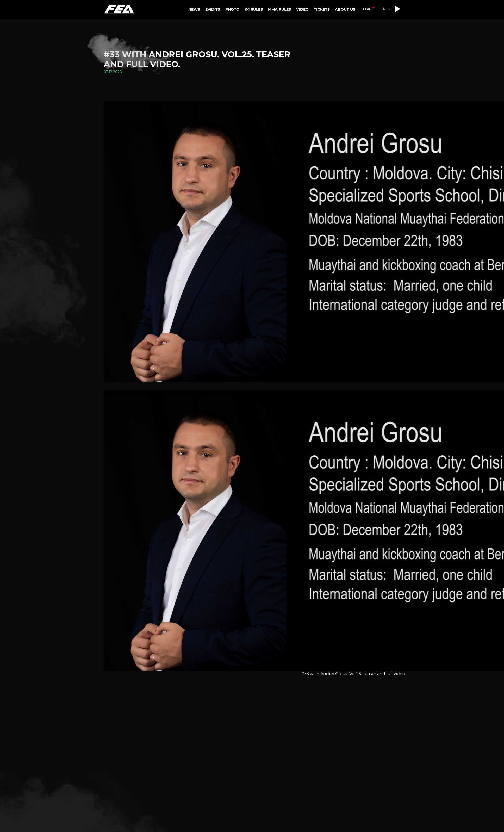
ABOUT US (345, 24)
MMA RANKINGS (283, 24)
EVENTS (213, 9)
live (367, 9)
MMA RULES (277, 41)
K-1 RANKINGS (259, 24)
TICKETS (322, 9)
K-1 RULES (254, 41)
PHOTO (232, 9)
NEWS (194, 9)
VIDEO (302, 9)
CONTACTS (350, 37)
